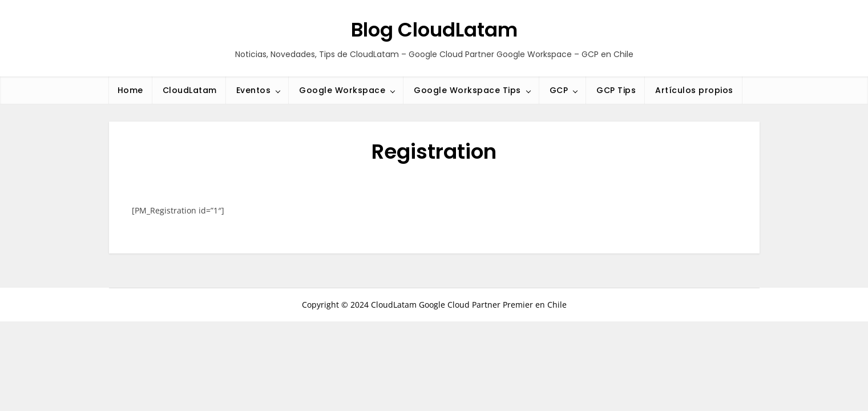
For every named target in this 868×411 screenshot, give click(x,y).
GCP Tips (616, 90)
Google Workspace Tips (467, 90)
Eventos (254, 90)
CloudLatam (190, 90)
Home (130, 90)
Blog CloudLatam (434, 30)
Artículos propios (694, 90)
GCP (559, 90)
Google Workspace (342, 90)
